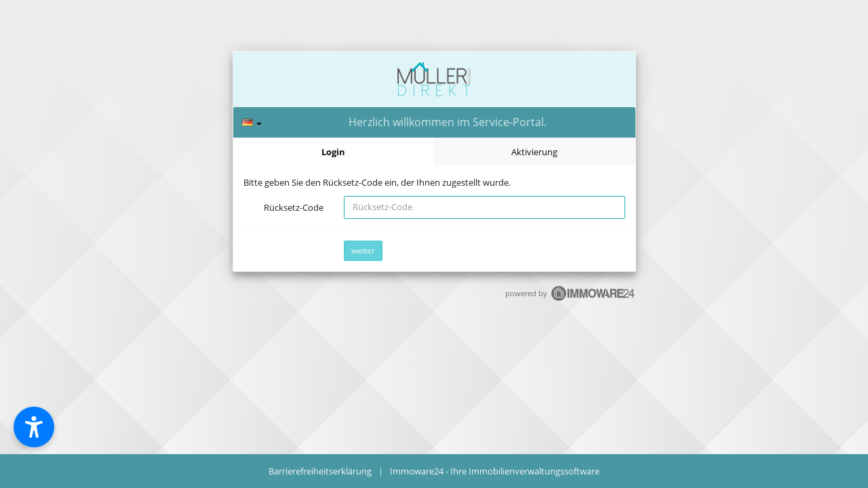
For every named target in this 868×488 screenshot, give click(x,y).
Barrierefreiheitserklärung (320, 471)
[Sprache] (252, 122)
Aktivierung (534, 152)
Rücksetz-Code (294, 207)
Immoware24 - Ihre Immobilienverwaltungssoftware (495, 471)
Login (333, 152)
